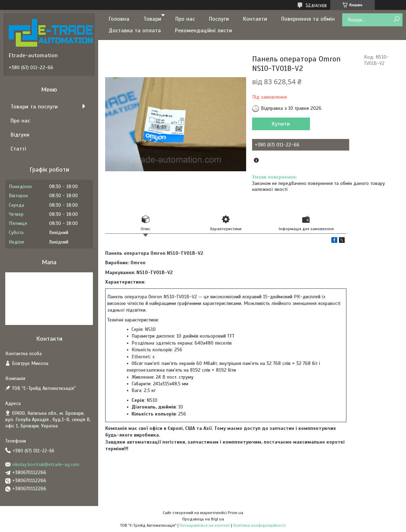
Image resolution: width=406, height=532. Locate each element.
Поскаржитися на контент (205, 525)
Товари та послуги (34, 107)
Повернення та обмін (308, 19)
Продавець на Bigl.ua (203, 519)
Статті (18, 149)
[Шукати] (396, 19)
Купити (281, 124)
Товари (152, 19)
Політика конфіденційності (259, 525)
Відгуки (20, 135)
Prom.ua (236, 513)
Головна (119, 19)
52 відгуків (316, 5)
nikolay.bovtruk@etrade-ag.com (46, 464)
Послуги (219, 19)
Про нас (185, 19)
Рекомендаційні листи (204, 31)
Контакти (255, 19)
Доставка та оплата (135, 31)
